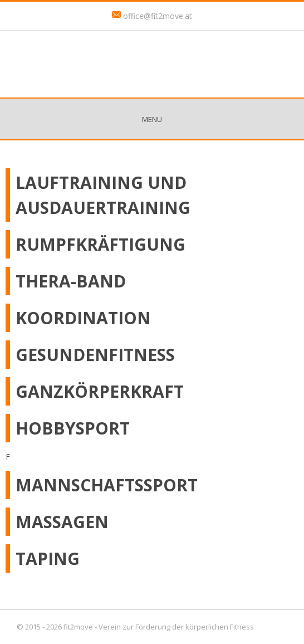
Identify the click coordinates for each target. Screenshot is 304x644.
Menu (152, 119)
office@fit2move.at (158, 16)
